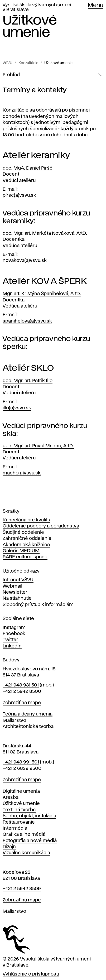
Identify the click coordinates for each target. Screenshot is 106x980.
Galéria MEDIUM (21, 551)
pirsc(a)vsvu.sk (19, 195)
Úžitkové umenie (58, 63)
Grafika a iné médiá (24, 834)
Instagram (14, 628)
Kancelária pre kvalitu (26, 520)
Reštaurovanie (19, 822)
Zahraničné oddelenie (27, 539)
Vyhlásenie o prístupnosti (31, 974)
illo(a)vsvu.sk (17, 408)
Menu (96, 6)
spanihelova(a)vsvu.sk (27, 321)
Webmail (12, 586)
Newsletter (15, 592)
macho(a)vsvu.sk (22, 473)
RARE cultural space (25, 557)
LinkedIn (12, 646)
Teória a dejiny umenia (28, 714)
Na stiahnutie (17, 598)
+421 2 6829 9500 (22, 768)
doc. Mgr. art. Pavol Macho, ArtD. (38, 446)
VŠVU (8, 63)
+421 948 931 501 (21, 685)
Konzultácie (28, 63)
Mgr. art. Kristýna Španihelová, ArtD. (42, 294)
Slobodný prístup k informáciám (38, 605)
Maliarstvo (14, 720)
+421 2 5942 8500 (22, 691)
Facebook (14, 634)
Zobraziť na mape (22, 703)
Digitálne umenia (21, 791)
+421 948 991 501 (21, 762)
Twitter (10, 640)
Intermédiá (15, 828)
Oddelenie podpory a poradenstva (41, 526)
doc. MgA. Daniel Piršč (28, 168)
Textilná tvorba (19, 810)
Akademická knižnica (26, 545)
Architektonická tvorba (28, 727)
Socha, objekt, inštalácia (29, 816)
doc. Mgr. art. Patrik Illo (28, 381)
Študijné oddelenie (23, 532)
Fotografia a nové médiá (30, 841)
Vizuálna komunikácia (26, 853)
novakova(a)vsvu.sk (25, 261)
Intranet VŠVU (18, 580)
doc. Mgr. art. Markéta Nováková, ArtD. (45, 233)
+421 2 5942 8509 (22, 889)
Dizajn (9, 847)
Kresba (11, 798)
